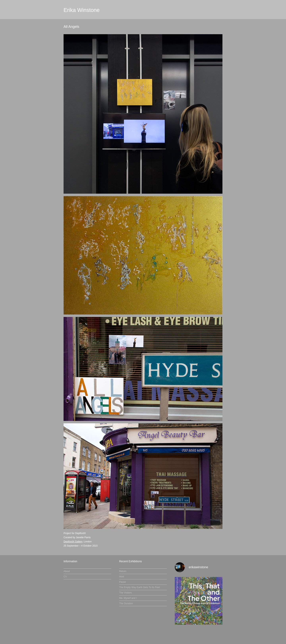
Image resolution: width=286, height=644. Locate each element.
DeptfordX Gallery (73, 542)
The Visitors (125, 593)
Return (123, 571)
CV (65, 577)
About (67, 571)
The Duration (126, 603)
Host (122, 577)
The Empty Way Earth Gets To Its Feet (140, 587)
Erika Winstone (82, 10)
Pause (123, 582)
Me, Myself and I (128, 598)
